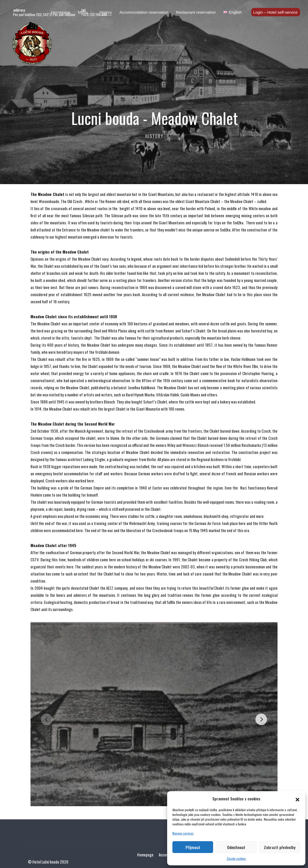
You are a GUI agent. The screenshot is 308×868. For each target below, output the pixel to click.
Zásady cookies (236, 858)
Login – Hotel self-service (275, 12)
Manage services (183, 833)
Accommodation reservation (144, 12)
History (106, 12)
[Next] (261, 719)
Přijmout (193, 847)
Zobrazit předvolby (280, 847)
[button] (297, 799)
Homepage (61, 12)
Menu (83, 12)
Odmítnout (236, 847)
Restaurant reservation (196, 12)
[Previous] (47, 719)
